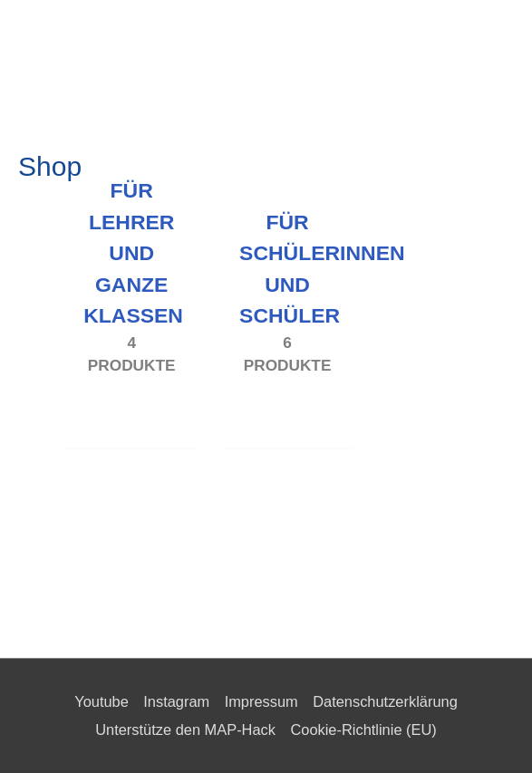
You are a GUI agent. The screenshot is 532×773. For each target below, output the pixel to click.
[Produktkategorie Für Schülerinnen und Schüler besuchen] (287, 356)
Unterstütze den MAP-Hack (185, 730)
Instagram (176, 701)
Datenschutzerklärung (385, 701)
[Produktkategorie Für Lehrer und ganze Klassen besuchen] (131, 356)
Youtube (102, 701)
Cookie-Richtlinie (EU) (363, 730)
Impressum (261, 701)
